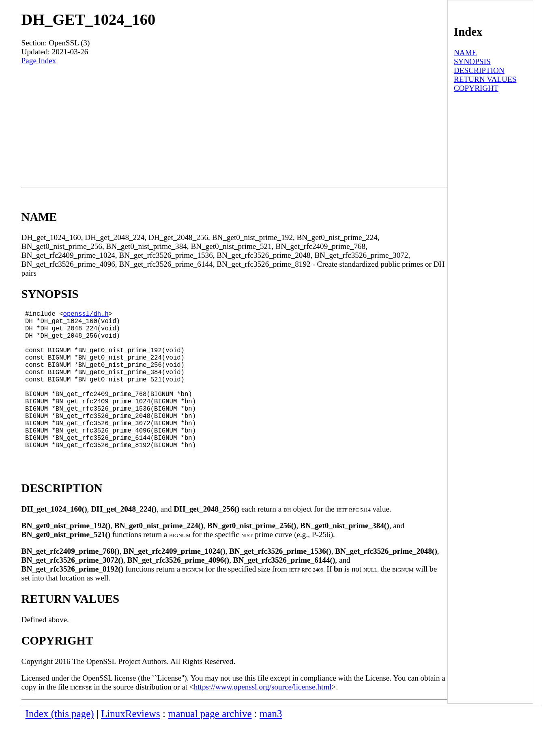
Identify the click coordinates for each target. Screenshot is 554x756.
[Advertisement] (234, 126)
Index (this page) (60, 746)
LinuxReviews (131, 746)
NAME (465, 52)
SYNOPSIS (472, 61)
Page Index (39, 61)
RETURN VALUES (485, 79)
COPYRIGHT (476, 88)
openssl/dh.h (86, 315)
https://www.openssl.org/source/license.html (263, 719)
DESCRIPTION (479, 70)
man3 (271, 746)
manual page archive (210, 746)
